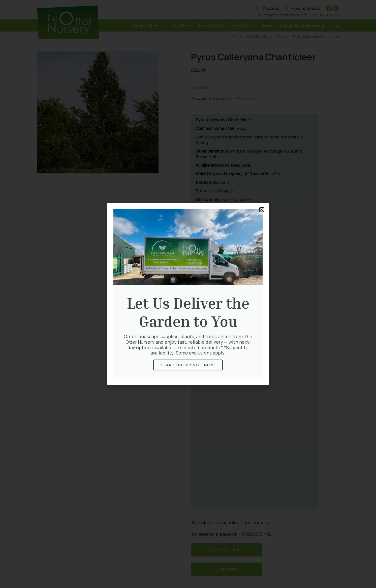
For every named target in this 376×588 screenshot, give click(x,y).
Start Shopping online (188, 365)
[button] (262, 210)
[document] (188, 294)
